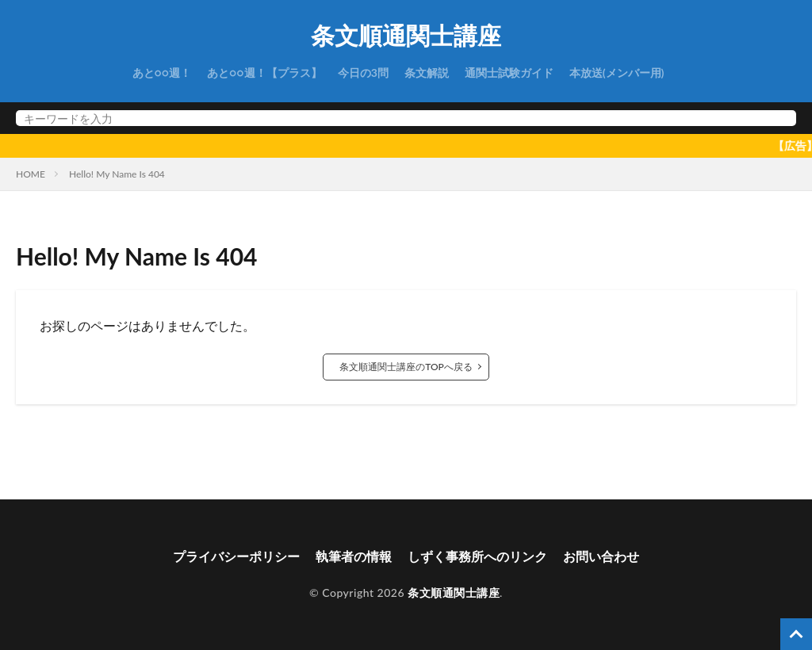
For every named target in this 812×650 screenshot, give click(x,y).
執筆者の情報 (354, 556)
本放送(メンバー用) (617, 73)
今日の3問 (363, 73)
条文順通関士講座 (406, 36)
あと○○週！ (162, 73)
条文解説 (427, 73)
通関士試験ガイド (509, 73)
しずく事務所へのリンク (477, 556)
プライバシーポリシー (236, 556)
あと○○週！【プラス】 (264, 73)
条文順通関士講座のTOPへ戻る (406, 367)
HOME (31, 174)
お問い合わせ (601, 556)
